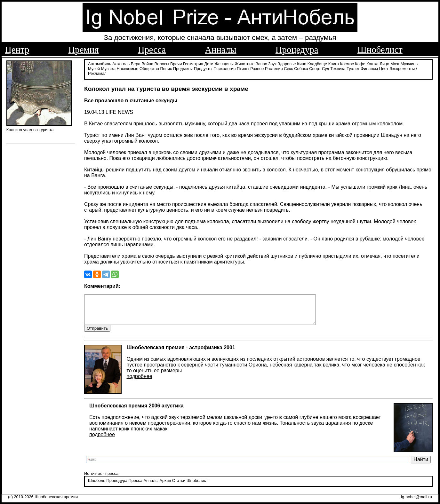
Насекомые (128, 68)
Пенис (166, 68)
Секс (288, 68)
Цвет (384, 68)
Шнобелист (380, 50)
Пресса (152, 50)
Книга (334, 63)
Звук (272, 63)
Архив (165, 486)
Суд (326, 68)
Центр (17, 50)
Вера (136, 63)
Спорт (315, 68)
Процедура (297, 50)
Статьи (179, 486)
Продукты (203, 68)
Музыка (108, 68)
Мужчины (410, 63)
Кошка (372, 63)
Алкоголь (121, 63)
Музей (94, 68)
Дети (209, 63)
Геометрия (193, 63)
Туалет (353, 68)
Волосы (162, 63)
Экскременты (402, 68)
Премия (84, 50)
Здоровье (287, 63)
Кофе (360, 63)
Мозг (395, 63)
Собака (301, 68)
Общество (149, 68)
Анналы (220, 50)
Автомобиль (100, 63)
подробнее (140, 382)
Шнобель (97, 486)
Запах (261, 63)
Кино (302, 63)
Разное (257, 68)
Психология (224, 68)
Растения (274, 68)
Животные (245, 63)
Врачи (176, 63)
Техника (338, 68)
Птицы (243, 68)
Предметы (183, 68)
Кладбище (317, 63)
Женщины (224, 63)
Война (147, 63)
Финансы (369, 68)
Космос (347, 63)
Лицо (385, 63)
